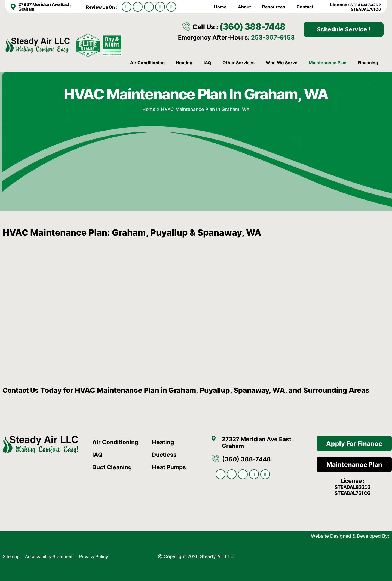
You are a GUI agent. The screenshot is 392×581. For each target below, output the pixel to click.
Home (220, 7)
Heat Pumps (170, 467)
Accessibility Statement (53, 555)
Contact (305, 7)
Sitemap (12, 555)
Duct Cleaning (113, 467)
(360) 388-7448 (257, 26)
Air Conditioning (147, 62)
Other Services (238, 62)
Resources (274, 7)
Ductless (165, 454)
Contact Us (22, 390)
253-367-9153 (273, 37)
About (244, 7)
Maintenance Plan (328, 62)
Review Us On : (102, 7)
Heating (184, 62)
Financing (368, 62)
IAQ (207, 62)
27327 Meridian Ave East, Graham (44, 7)
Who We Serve (282, 62)
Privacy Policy (100, 555)
